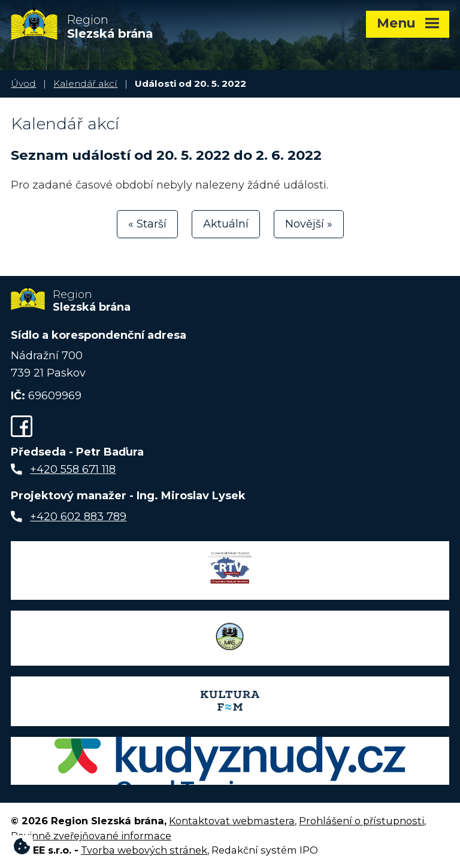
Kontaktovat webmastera (232, 821)
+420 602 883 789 (78, 517)
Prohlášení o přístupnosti (361, 821)
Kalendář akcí (85, 84)
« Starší (147, 224)
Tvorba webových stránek (144, 850)
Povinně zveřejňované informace (91, 836)
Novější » (309, 224)
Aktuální (226, 224)
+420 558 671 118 (73, 469)
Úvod (23, 84)
